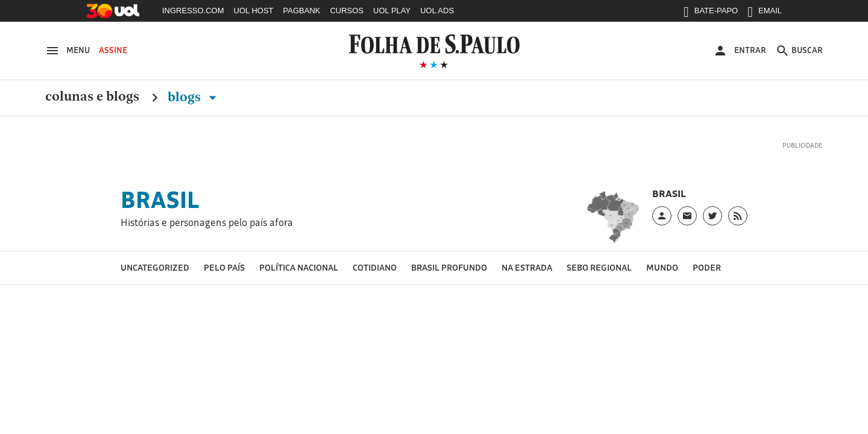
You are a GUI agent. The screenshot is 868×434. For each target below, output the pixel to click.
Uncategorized (155, 267)
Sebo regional (599, 267)
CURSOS (347, 11)
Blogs (194, 97)
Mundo (662, 267)
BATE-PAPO (711, 13)
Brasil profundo (449, 267)
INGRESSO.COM (193, 11)
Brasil (160, 200)
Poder (707, 267)
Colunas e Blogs (92, 97)
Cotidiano (375, 267)
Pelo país (224, 267)
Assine (113, 50)
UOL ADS (437, 11)
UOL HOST (254, 11)
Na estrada (527, 267)
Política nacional (299, 267)
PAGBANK (302, 11)
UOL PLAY (392, 11)
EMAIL (765, 13)
